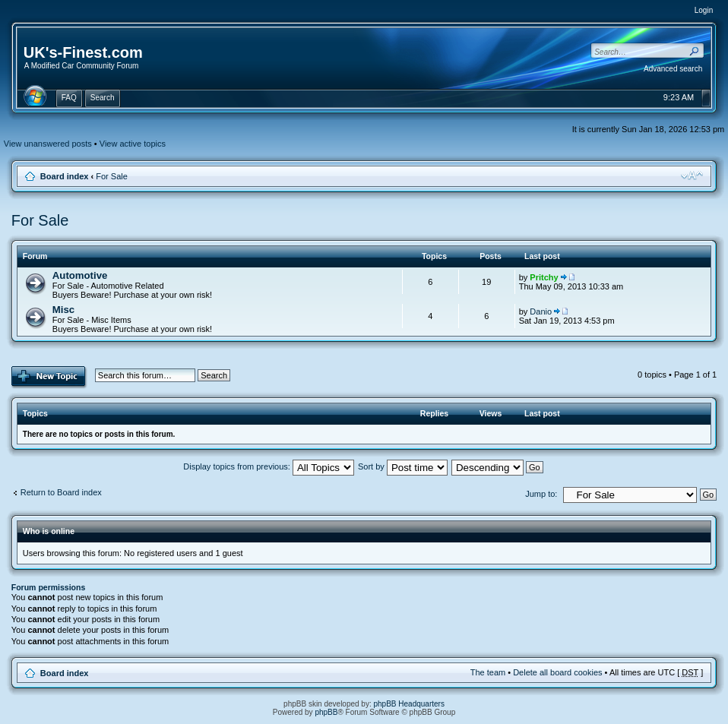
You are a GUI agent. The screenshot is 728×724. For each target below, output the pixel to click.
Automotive (80, 275)
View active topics (133, 144)
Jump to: (541, 494)
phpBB (326, 712)
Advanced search (673, 69)
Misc (63, 310)
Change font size (692, 175)
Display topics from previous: (269, 466)
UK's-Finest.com (83, 52)
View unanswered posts (48, 144)
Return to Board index (61, 492)
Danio (541, 311)
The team (488, 672)
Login (704, 10)
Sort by (403, 466)
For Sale (112, 176)
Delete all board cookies (557, 672)
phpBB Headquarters (409, 704)
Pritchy (544, 277)
